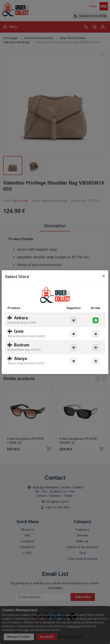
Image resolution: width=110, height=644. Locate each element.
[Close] (104, 276)
